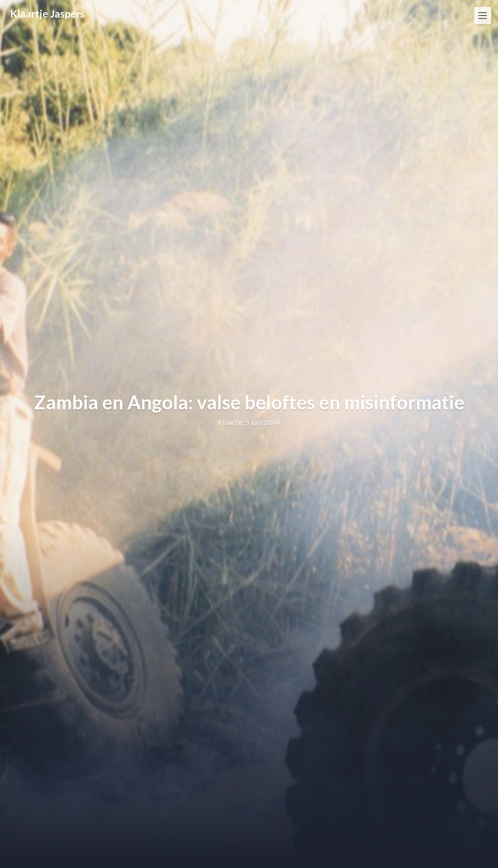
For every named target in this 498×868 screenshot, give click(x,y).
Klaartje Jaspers (48, 13)
